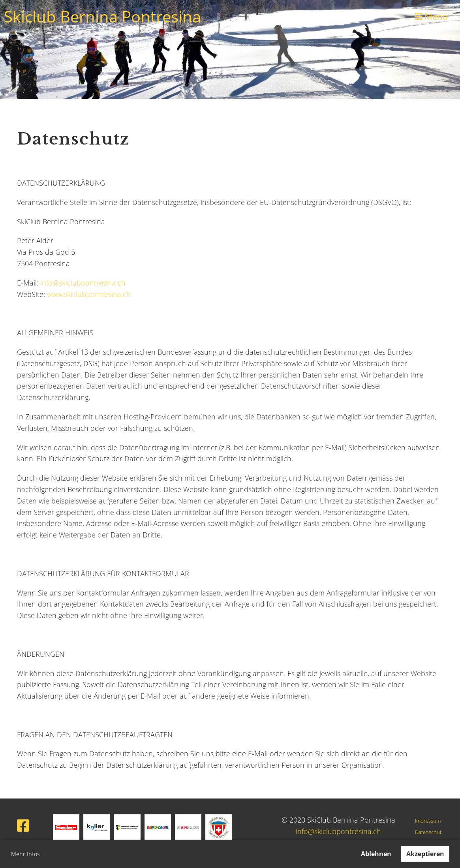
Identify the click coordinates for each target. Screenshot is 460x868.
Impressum (428, 821)
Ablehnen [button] (376, 854)
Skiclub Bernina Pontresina (102, 16)
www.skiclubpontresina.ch (89, 294)
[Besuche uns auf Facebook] (23, 826)
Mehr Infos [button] (25, 854)
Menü (431, 16)
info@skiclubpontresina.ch (83, 283)
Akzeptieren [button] (425, 854)
